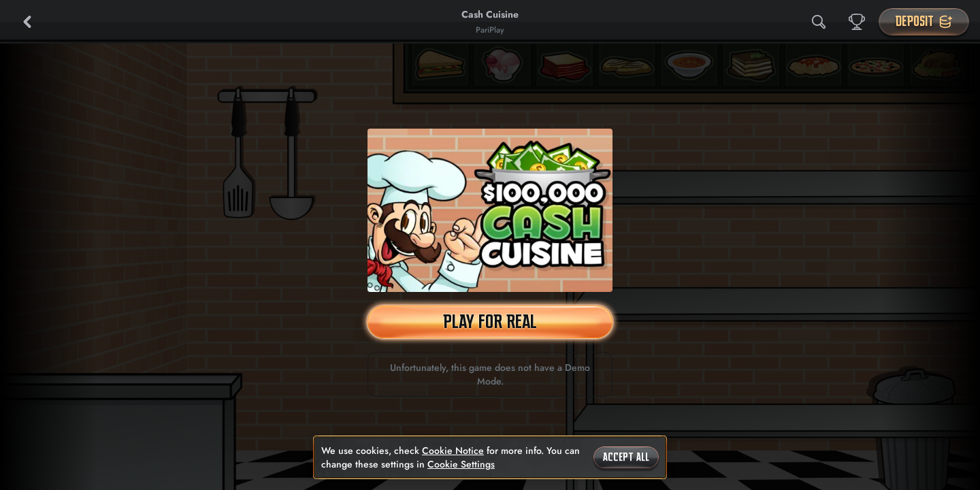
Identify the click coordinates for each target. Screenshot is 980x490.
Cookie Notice (453, 451)
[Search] (819, 22)
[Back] (27, 22)
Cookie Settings (461, 464)
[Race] (857, 22)
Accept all (626, 457)
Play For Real (490, 322)
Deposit (924, 21)
